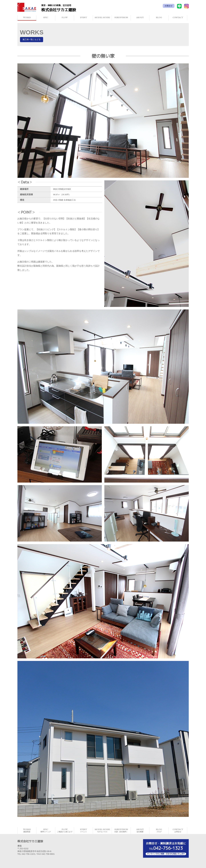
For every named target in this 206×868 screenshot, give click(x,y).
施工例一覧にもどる (32, 39)
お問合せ (169, 6)
